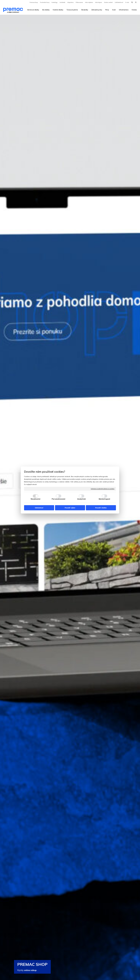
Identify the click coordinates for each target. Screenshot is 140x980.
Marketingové (104, 499)
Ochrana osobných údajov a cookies (103, 489)
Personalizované (59, 499)
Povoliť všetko (101, 508)
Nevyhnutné (36, 499)
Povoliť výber (70, 508)
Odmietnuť (39, 508)
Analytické (82, 499)
